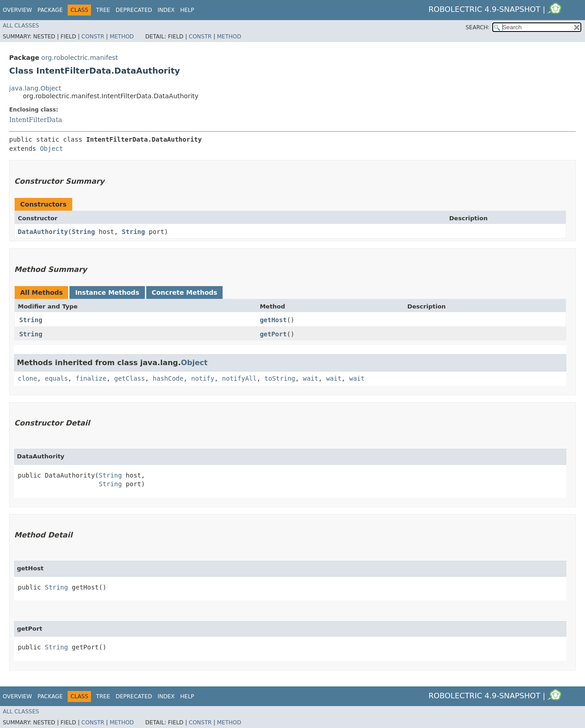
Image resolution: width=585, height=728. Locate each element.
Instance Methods (107, 292)
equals (56, 378)
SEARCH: (478, 27)
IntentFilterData (36, 120)
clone (27, 378)
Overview (17, 10)
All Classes (21, 26)
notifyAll (239, 378)
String (83, 232)
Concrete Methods (185, 292)
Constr (93, 37)
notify (203, 378)
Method (122, 37)
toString (280, 378)
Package (50, 10)
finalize (91, 378)
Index (166, 10)
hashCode (168, 378)
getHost (273, 320)
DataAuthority (43, 232)
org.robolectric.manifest (80, 58)
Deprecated (134, 10)
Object (51, 149)
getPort (273, 334)
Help (187, 10)
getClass (130, 378)
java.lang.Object (35, 88)
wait (311, 378)
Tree (103, 10)
